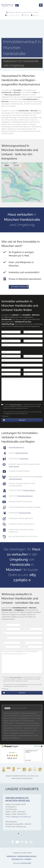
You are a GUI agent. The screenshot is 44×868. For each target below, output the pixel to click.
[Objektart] (33, 332)
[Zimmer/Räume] (11, 341)
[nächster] (40, 814)
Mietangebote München (25, 718)
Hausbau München (14, 738)
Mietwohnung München (16, 721)
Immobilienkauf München (27, 733)
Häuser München (28, 728)
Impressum (11, 856)
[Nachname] (33, 356)
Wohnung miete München (23, 723)
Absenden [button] (22, 420)
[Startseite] (10, 5)
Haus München (19, 728)
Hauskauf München (14, 733)
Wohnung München (9, 728)
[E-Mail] (33, 374)
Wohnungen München (28, 721)
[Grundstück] (22, 345)
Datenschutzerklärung (16, 404)
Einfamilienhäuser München (26, 735)
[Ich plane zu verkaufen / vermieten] (11, 332)
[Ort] (33, 370)
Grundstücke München (27, 716)
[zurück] (4, 814)
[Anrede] (11, 352)
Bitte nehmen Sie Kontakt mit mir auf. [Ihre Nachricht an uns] (22, 389)
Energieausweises (25, 513)
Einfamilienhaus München (11, 735)
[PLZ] (11, 370)
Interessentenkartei (15, 479)
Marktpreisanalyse (22, 453)
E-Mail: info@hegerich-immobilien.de (18, 817)
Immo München (14, 718)
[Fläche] (33, 341)
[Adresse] (22, 336)
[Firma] (22, 360)
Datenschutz (17, 859)
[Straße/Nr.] (22, 365)
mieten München (14, 730)
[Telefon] (11, 374)
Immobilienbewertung (16, 447)
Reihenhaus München (9, 723)
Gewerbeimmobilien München (12, 716)
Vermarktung (24, 459)
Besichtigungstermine (25, 496)
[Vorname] (11, 356)
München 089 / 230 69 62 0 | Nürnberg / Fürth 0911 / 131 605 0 (23, 12)
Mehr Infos (38, 746)
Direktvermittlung (29, 490)
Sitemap (28, 859)
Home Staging (14, 466)
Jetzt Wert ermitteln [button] (18, 287)
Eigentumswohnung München (29, 713)
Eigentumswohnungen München (12, 713)
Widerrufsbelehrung (27, 856)
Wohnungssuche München (16, 726)
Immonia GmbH (26, 863)
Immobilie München (24, 730)
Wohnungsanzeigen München (32, 726)
